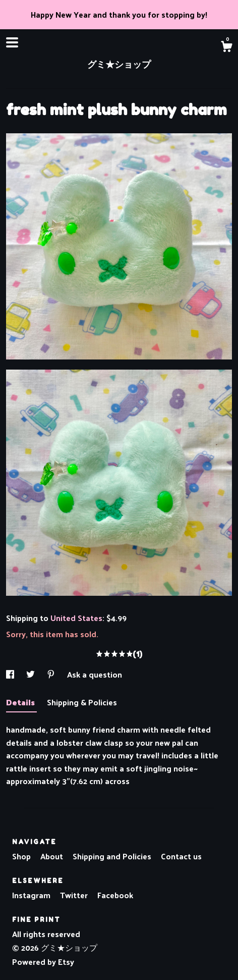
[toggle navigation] (12, 42)
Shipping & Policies (82, 702)
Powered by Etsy (43, 962)
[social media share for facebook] (11, 674)
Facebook (115, 895)
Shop (22, 856)
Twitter (75, 895)
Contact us (181, 856)
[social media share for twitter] (32, 674)
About (53, 856)
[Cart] (226, 47)
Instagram (32, 895)
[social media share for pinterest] (52, 674)
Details (21, 702)
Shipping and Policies (113, 856)
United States (76, 618)
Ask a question (95, 674)
